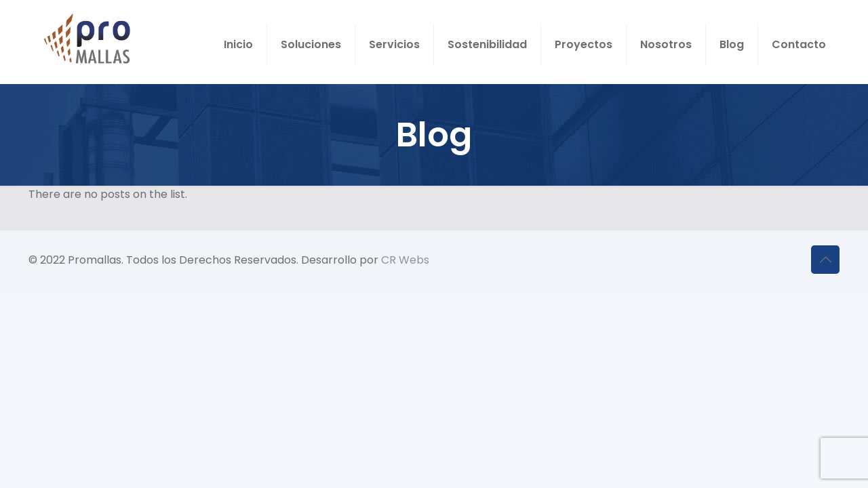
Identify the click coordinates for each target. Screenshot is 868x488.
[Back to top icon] (825, 260)
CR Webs (405, 260)
